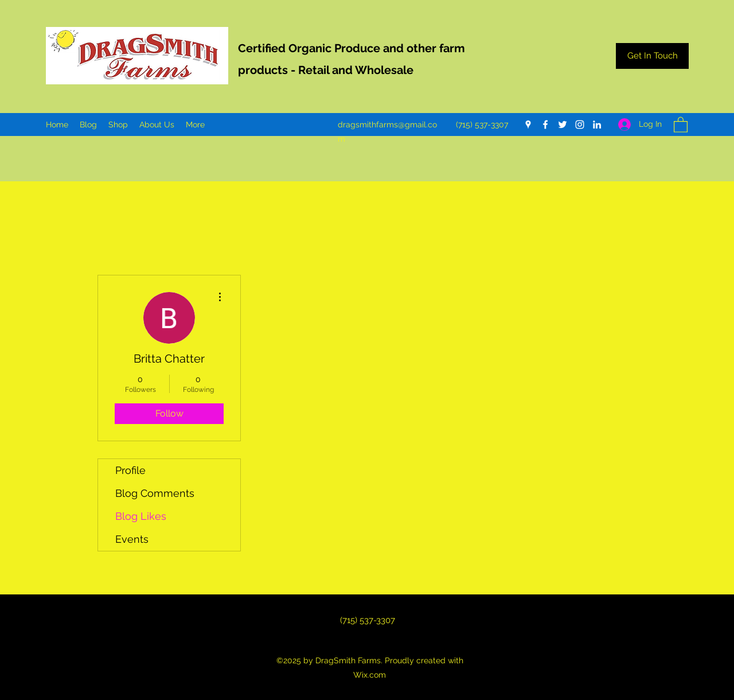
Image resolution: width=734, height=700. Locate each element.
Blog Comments (155, 493)
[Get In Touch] (652, 56)
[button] (681, 124)
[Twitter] (563, 125)
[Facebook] (545, 125)
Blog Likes (141, 516)
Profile (130, 470)
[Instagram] (580, 125)
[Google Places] (528, 125)
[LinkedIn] (597, 125)
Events (132, 539)
